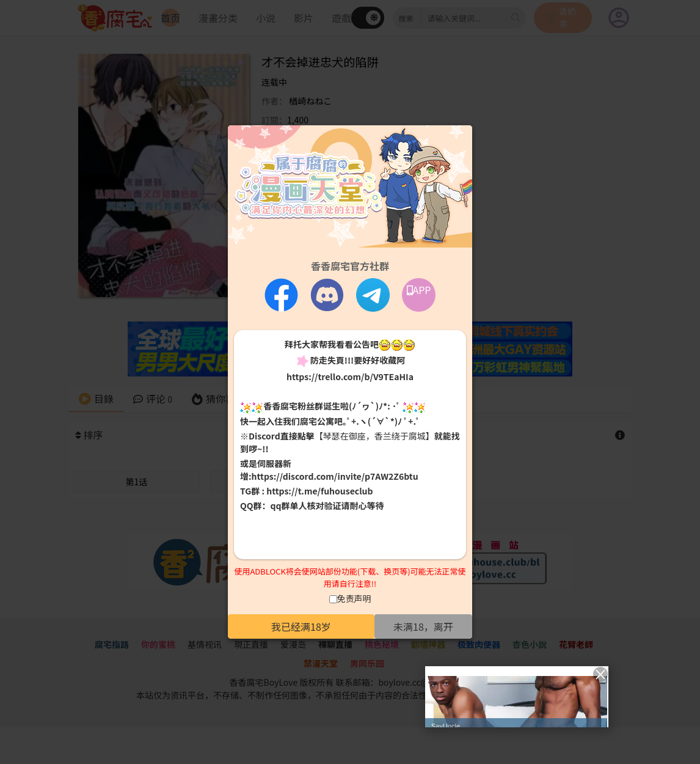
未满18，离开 (423, 626)
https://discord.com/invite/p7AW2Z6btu (335, 476)
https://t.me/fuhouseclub (319, 491)
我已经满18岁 (301, 626)
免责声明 (354, 598)
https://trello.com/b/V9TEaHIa (350, 376)
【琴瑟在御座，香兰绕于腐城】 (374, 436)
